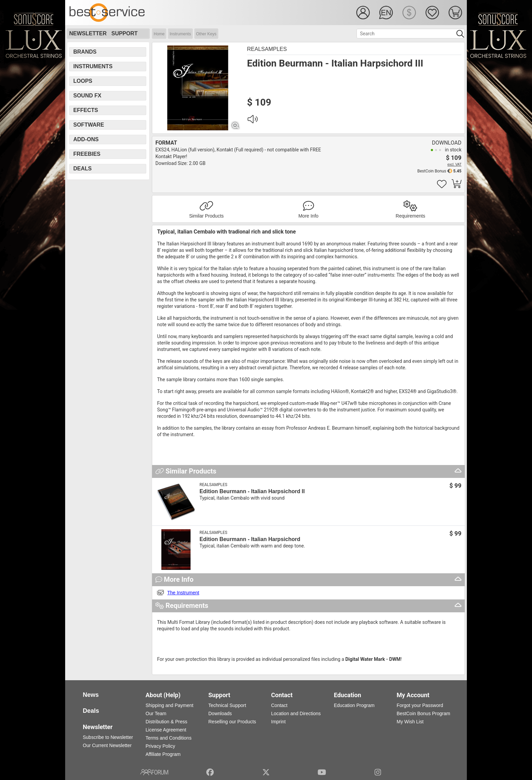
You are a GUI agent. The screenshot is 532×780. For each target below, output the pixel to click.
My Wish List (410, 722)
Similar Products (206, 216)
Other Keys (206, 34)
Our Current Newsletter (107, 745)
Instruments (180, 34)
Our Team (156, 713)
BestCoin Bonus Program (423, 713)
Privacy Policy (160, 746)
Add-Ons (86, 139)
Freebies (87, 154)
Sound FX (87, 96)
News (91, 695)
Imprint (278, 722)
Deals (82, 169)
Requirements (410, 216)
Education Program (354, 705)
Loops (83, 81)
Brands (85, 52)
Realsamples (267, 49)
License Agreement (166, 730)
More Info (308, 216)
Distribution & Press (166, 722)
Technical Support (227, 705)
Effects (86, 110)
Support (124, 33)
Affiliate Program (163, 754)
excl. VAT (454, 164)
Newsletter (88, 33)
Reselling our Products (232, 722)
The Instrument (183, 593)
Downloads (220, 713)
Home (159, 34)
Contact (279, 705)
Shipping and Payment (169, 705)
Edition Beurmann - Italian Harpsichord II (252, 491)
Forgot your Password (420, 705)
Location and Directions (296, 713)
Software (89, 125)
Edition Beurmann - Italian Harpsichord (250, 539)
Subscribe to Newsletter (108, 737)
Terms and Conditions (168, 738)
